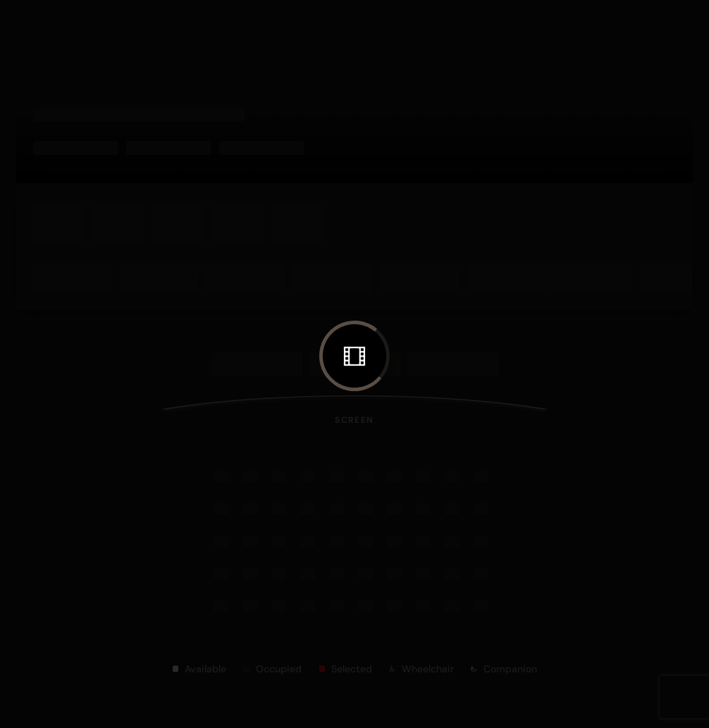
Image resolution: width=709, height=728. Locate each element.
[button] (354, 356)
